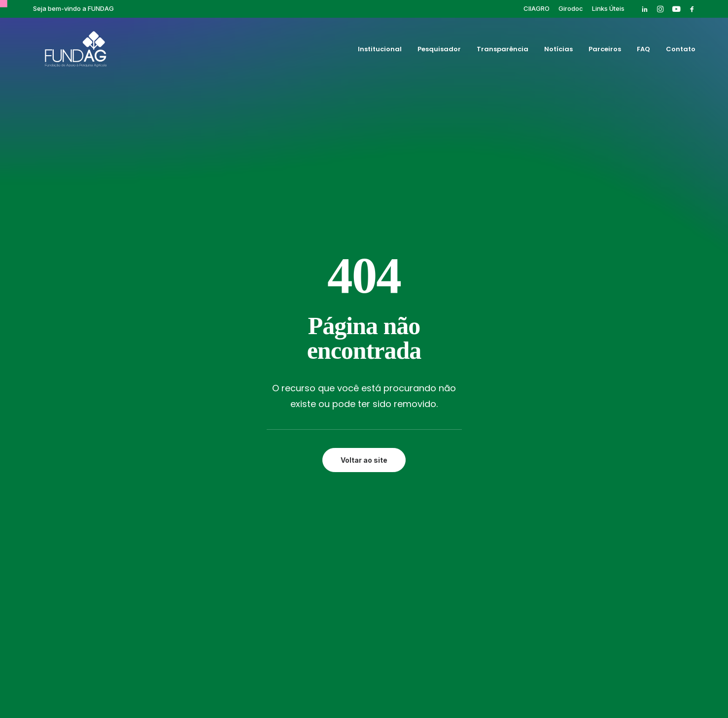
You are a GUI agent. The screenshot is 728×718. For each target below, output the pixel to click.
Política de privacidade (364, 677)
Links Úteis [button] (608, 8)
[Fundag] (67, 51)
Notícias (558, 51)
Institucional (380, 51)
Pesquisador (439, 51)
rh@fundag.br (84, 479)
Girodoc (571, 8)
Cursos (463, 425)
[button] (645, 9)
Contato (681, 51)
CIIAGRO (537, 8)
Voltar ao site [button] (364, 279)
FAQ (643, 51)
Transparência (503, 51)
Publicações (472, 459)
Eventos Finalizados (486, 436)
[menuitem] (537, 8)
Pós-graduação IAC (485, 447)
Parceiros (605, 51)
